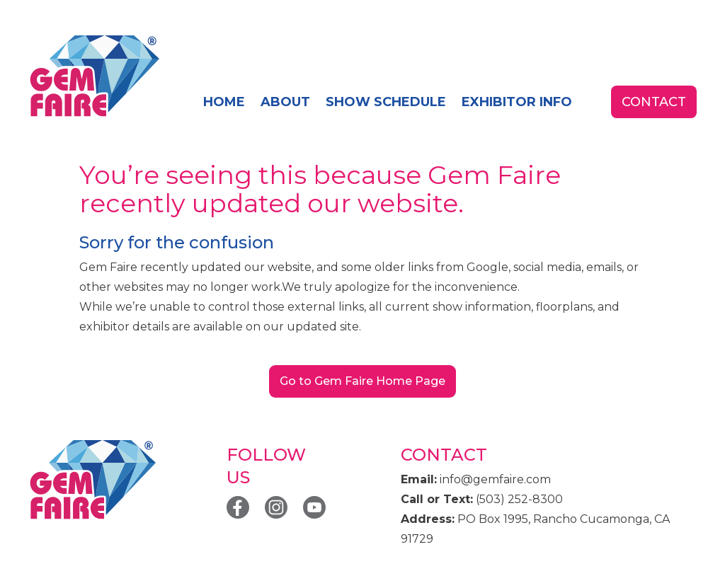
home (224, 102)
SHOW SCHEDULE (386, 102)
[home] (94, 77)
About (285, 102)
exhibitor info (517, 102)
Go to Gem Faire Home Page (362, 381)
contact (654, 102)
